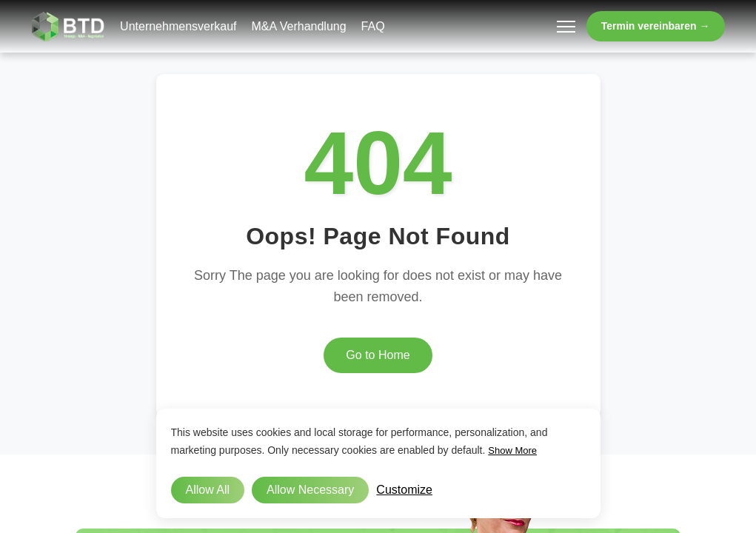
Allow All (208, 490)
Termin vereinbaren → (656, 26)
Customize (404, 490)
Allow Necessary (310, 490)
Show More (512, 450)
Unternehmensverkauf (178, 26)
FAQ (373, 26)
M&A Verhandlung (299, 26)
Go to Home (378, 355)
